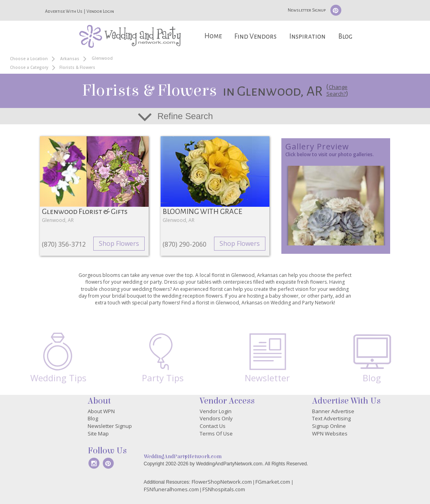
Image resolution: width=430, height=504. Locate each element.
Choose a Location (29, 59)
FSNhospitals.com (224, 489)
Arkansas (70, 59)
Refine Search (185, 116)
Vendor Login (100, 11)
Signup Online (329, 426)
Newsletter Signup (307, 10)
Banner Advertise (333, 411)
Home (213, 36)
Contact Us (213, 426)
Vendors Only (216, 418)
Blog (345, 36)
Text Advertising (331, 418)
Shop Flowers (119, 243)
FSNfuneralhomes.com (171, 489)
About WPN (101, 411)
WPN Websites (330, 433)
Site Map (98, 433)
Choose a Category (29, 67)
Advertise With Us (64, 11)
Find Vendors (255, 36)
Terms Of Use (216, 433)
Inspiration (307, 36)
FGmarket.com (273, 482)
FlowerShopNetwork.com (222, 482)
